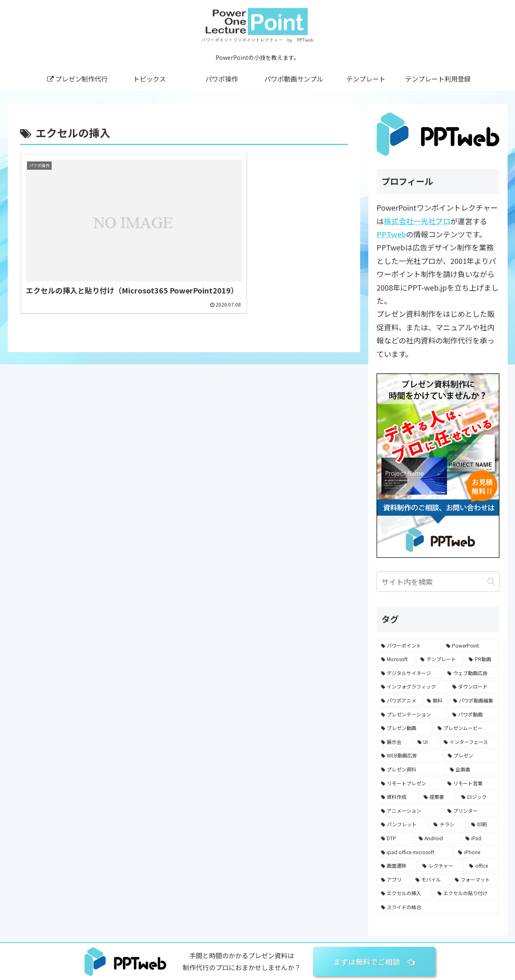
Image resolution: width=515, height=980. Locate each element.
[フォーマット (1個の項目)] (475, 880)
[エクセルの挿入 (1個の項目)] (405, 893)
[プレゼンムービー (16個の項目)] (466, 728)
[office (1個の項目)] (482, 866)
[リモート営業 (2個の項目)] (471, 783)
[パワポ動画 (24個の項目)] (474, 714)
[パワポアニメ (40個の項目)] (399, 700)
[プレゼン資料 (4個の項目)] (411, 769)
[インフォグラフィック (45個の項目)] (412, 687)
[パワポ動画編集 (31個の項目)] (474, 700)
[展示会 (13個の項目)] (395, 742)
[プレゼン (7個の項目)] (471, 755)
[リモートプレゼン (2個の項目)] (410, 783)
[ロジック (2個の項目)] (478, 797)
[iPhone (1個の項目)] (476, 852)
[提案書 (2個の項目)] (438, 797)
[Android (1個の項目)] (438, 838)
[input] (438, 582)
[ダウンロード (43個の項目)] (474, 687)
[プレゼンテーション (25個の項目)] (412, 714)
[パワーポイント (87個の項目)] (409, 646)
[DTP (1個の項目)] (395, 838)
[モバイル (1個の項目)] (431, 880)
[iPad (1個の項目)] (480, 838)
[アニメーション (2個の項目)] (410, 811)
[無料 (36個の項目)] (436, 700)
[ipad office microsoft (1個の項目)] (415, 852)
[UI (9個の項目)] (426, 742)
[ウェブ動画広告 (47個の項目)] (471, 673)
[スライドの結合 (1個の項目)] (438, 907)
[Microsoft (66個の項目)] (396, 659)
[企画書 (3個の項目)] (472, 769)
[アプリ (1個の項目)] (394, 880)
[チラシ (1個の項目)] (448, 824)
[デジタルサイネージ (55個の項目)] (410, 673)
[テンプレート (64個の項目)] (440, 659)
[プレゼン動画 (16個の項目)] (405, 728)
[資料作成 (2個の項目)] (398, 797)
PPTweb (391, 234)
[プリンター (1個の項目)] (471, 811)
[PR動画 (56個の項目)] (482, 659)
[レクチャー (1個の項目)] (441, 866)
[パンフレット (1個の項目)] (403, 824)
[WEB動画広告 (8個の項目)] (410, 755)
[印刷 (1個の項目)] (483, 824)
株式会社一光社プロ (417, 221)
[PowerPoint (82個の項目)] (471, 646)
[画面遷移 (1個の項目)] (397, 866)
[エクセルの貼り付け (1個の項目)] (466, 893)
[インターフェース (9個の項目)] (469, 742)
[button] (491, 581)
